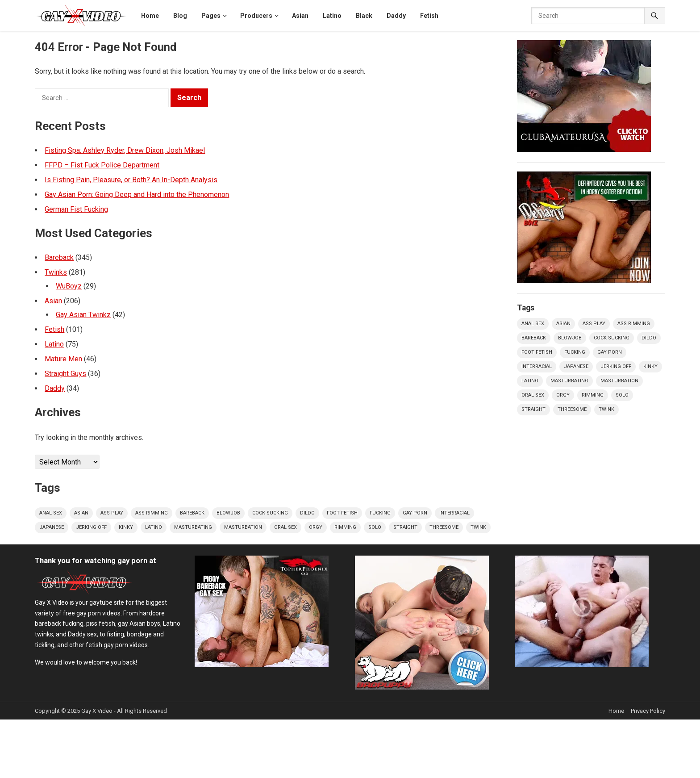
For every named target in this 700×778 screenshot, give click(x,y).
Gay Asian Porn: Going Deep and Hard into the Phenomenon (137, 194)
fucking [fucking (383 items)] (380, 513)
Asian (53, 301)
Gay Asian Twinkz (83, 315)
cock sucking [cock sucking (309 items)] (270, 513)
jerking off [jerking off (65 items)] (91, 527)
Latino (54, 344)
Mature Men (63, 359)
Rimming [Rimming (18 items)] (345, 527)
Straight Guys (65, 374)
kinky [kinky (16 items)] (126, 527)
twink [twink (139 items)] (478, 527)
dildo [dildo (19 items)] (307, 513)
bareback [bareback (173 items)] (192, 513)
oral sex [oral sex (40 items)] (285, 527)
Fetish (54, 329)
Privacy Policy (648, 711)
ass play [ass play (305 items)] (112, 513)
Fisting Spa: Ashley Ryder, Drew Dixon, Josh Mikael (125, 150)
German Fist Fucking (76, 209)
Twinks (56, 272)
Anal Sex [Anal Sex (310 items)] (51, 513)
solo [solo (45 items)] (375, 527)
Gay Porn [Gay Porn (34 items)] (415, 513)
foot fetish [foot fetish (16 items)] (342, 513)
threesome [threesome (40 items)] (444, 527)
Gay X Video (97, 711)
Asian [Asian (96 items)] (81, 513)
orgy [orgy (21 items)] (316, 527)
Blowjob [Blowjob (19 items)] (228, 513)
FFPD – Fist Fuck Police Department (102, 165)
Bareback (59, 257)
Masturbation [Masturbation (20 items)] (243, 527)
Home (616, 711)
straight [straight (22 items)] (405, 527)
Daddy (55, 388)
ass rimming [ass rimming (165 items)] (152, 513)
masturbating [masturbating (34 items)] (193, 527)
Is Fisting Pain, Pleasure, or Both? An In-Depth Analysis (131, 180)
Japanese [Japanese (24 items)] (52, 527)
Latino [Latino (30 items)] (154, 527)
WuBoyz (69, 286)
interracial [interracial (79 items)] (454, 513)
